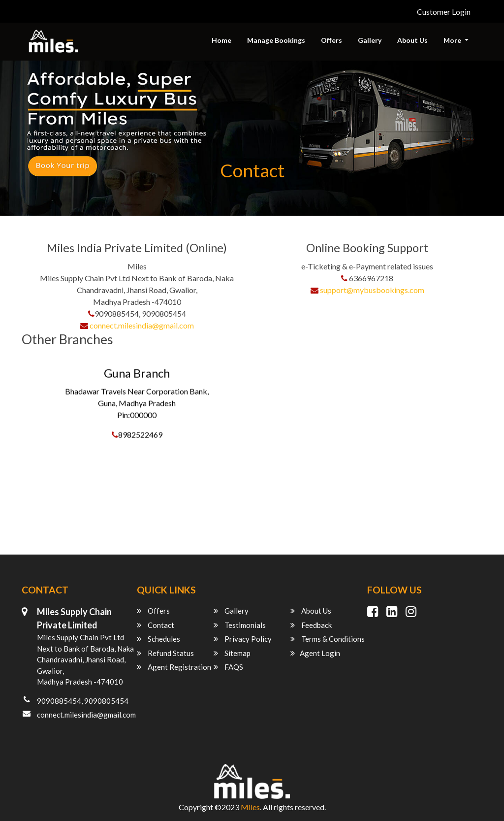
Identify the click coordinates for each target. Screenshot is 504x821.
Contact (156, 625)
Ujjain (35, 499)
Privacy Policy (243, 639)
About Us (412, 40)
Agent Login (315, 653)
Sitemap (232, 653)
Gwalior (38, 455)
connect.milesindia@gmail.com (142, 325)
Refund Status (165, 653)
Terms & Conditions (328, 639)
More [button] (453, 40)
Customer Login (444, 12)
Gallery (370, 40)
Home (221, 40)
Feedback (311, 625)
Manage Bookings (276, 40)
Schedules (158, 639)
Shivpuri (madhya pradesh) (69, 484)
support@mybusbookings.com (372, 290)
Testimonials (240, 625)
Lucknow (40, 543)
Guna (34, 365)
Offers (331, 40)
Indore (36, 470)
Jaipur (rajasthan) (54, 514)
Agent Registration (174, 667)
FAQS (228, 667)
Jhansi (35, 529)
